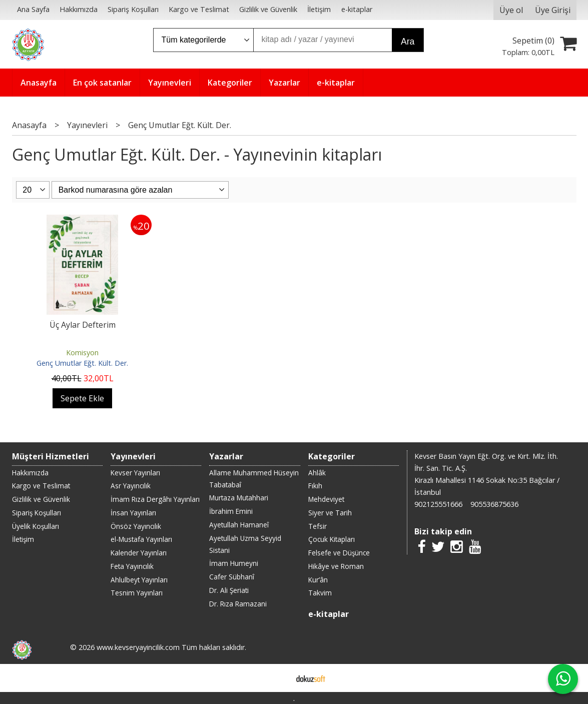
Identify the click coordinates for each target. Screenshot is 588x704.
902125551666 (438, 504)
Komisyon (82, 353)
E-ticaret (278, 678)
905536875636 (494, 504)
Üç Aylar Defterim (83, 325)
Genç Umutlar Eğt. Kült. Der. (82, 363)
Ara (408, 42)
